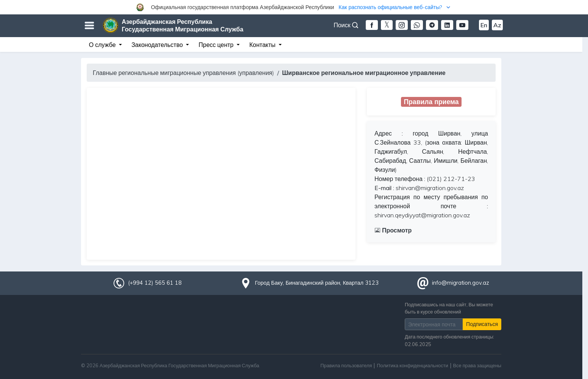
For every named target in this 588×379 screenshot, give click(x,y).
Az (497, 25)
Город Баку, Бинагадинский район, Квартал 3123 (317, 283)
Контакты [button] (263, 45)
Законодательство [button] (158, 45)
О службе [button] (103, 45)
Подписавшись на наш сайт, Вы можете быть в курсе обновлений (449, 308)
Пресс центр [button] (217, 45)
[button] (294, 7)
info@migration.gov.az (461, 283)
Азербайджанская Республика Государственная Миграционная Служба (183, 25)
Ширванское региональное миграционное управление (364, 73)
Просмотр (393, 230)
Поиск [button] (346, 25)
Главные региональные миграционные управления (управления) (183, 73)
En (484, 25)
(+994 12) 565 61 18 (155, 283)
